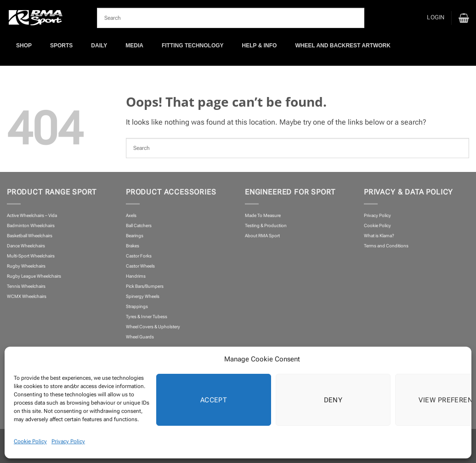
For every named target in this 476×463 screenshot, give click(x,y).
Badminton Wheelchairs (31, 226)
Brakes (133, 246)
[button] (436, 18)
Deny (333, 400)
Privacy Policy (68, 441)
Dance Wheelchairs (26, 246)
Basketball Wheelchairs (30, 236)
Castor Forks (139, 256)
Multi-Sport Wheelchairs (31, 256)
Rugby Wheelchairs (26, 266)
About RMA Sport (262, 236)
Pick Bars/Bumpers (145, 286)
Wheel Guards (140, 337)
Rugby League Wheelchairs (34, 276)
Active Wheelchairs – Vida (32, 215)
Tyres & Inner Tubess (147, 317)
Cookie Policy (30, 441)
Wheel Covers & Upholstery (153, 327)
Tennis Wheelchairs (26, 286)
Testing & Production (266, 226)
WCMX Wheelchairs (27, 296)
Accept (214, 400)
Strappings (137, 306)
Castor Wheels (140, 266)
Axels (131, 215)
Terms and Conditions (386, 246)
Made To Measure (263, 215)
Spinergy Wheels (143, 296)
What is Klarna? (379, 236)
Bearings (135, 236)
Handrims (136, 276)
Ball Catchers (139, 226)
